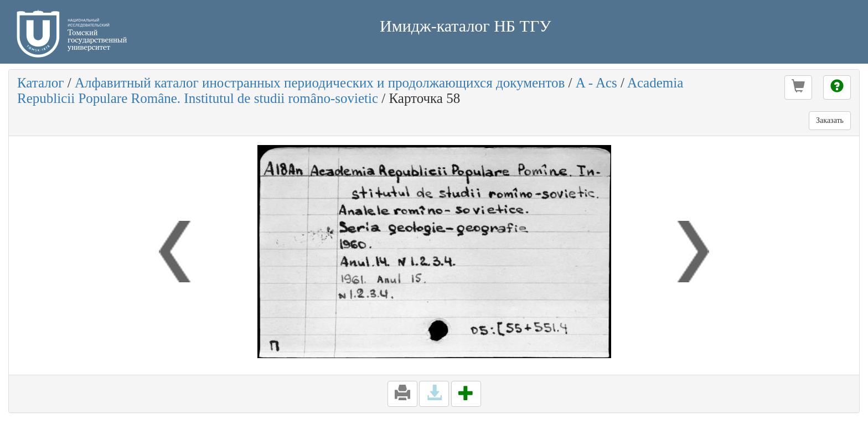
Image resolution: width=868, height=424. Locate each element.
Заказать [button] (830, 120)
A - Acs (596, 83)
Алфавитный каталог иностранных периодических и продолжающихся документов (320, 83)
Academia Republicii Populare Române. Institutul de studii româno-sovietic (350, 91)
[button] (798, 87)
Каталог (41, 83)
